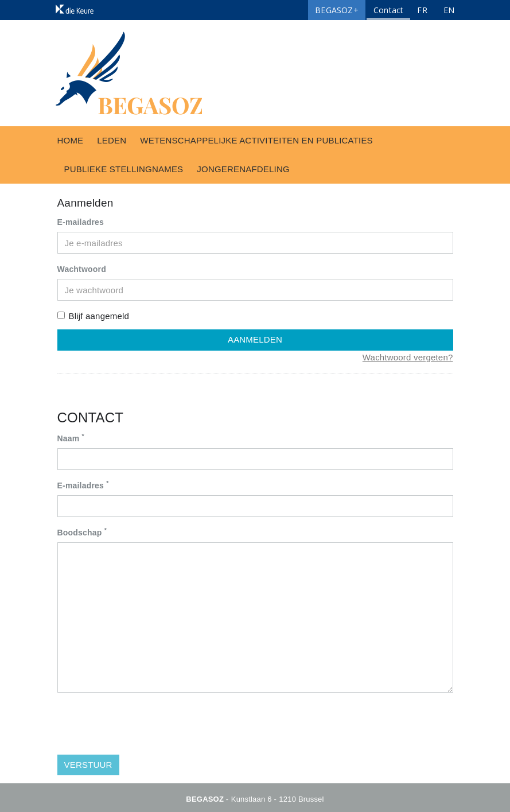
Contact (388, 10)
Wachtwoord (82, 269)
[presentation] (145, 724)
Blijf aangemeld (94, 316)
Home (71, 140)
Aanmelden (255, 339)
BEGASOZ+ (337, 10)
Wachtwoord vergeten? (408, 357)
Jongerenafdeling (243, 169)
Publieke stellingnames (124, 169)
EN (449, 10)
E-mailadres (81, 222)
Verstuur (88, 765)
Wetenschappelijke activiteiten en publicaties (256, 140)
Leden (112, 140)
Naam (71, 438)
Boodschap (82, 532)
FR (422, 10)
